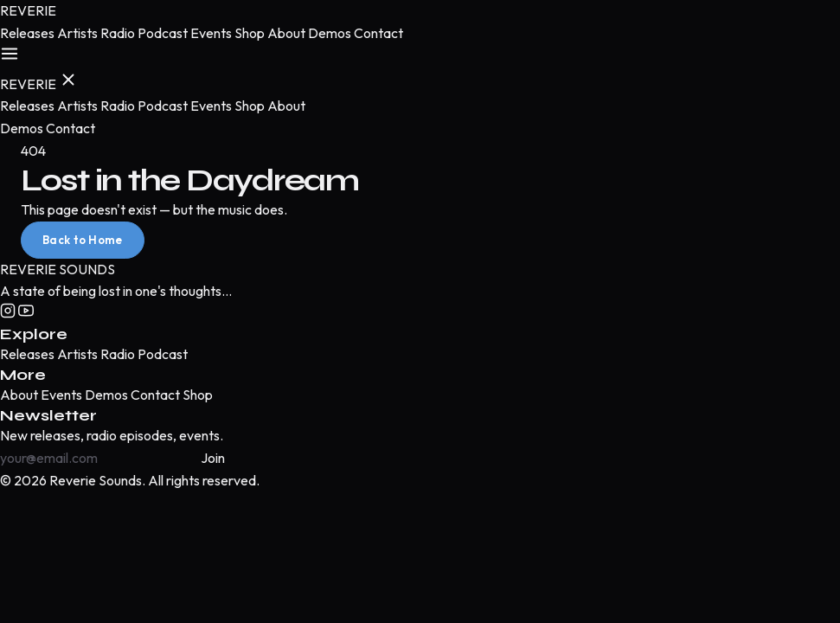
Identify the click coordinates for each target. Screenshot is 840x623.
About (286, 33)
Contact (378, 33)
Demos (330, 33)
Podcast (163, 33)
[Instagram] (9, 313)
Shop (250, 33)
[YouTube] (26, 313)
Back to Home (83, 240)
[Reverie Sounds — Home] (28, 10)
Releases (27, 33)
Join (213, 458)
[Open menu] (10, 55)
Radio (118, 33)
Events (211, 33)
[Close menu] (68, 81)
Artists (77, 33)
